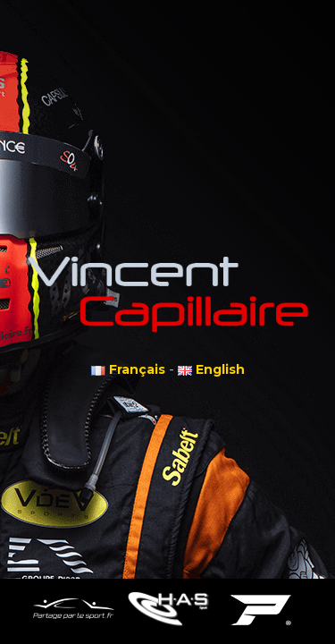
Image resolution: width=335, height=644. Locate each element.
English (211, 369)
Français (128, 369)
